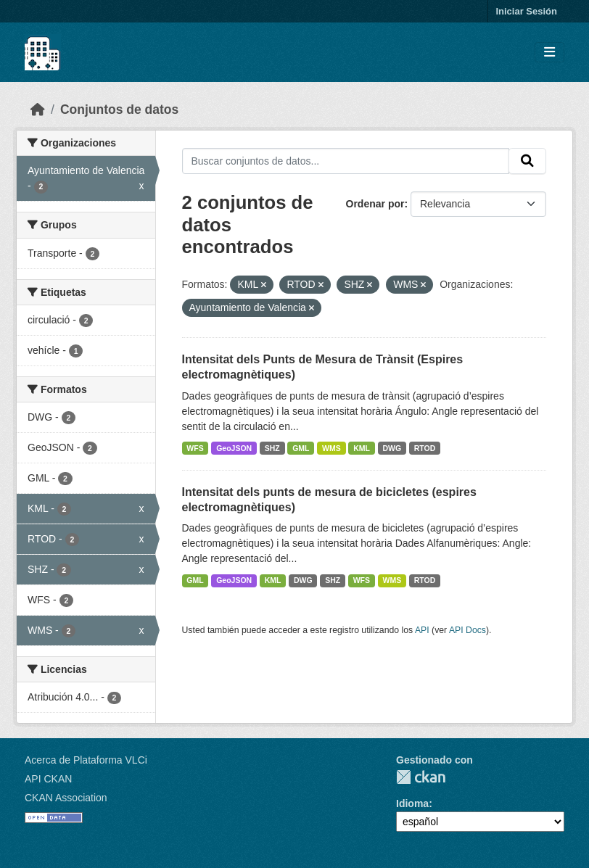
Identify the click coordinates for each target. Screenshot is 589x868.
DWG (392, 448)
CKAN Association (66, 798)
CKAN (421, 777)
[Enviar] (527, 161)
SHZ (272, 448)
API (422, 630)
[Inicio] (38, 109)
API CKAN (48, 779)
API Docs (468, 630)
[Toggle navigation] (549, 53)
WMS (331, 448)
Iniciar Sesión (526, 11)
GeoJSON (234, 448)
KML (362, 448)
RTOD (425, 448)
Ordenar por (375, 204)
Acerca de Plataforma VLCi (86, 760)
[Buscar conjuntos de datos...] (346, 161)
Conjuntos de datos (119, 109)
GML (301, 448)
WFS (195, 448)
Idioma (412, 803)
